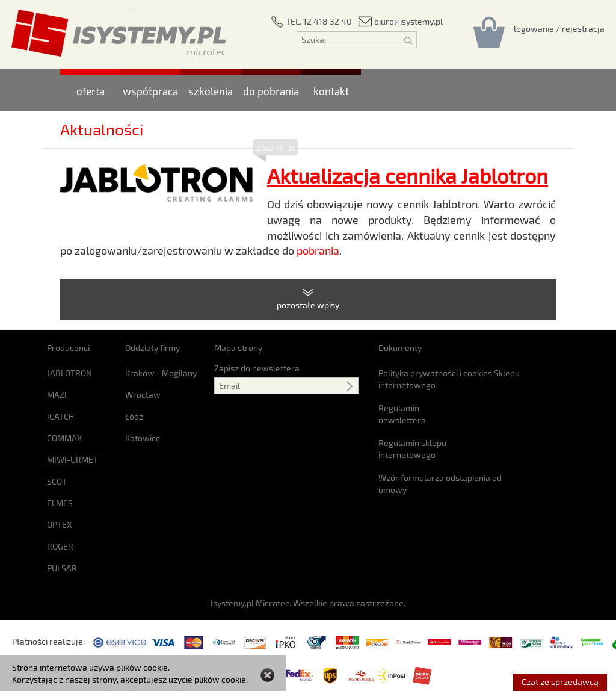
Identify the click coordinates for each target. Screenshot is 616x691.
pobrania (318, 250)
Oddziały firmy (152, 348)
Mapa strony (238, 348)
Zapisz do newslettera (257, 368)
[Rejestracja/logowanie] (559, 28)
